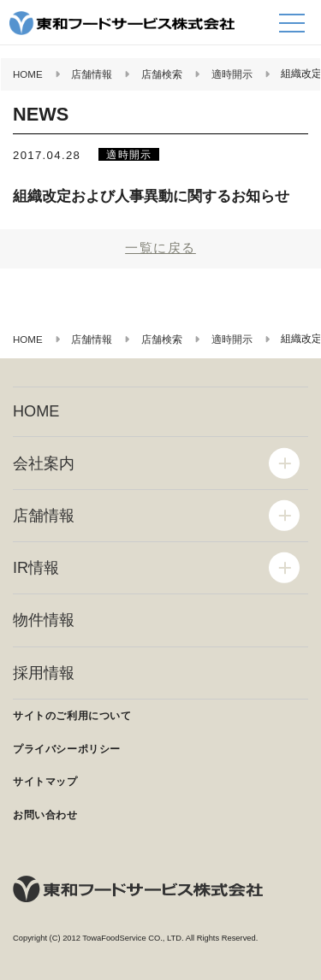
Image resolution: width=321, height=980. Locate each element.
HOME (36, 411)
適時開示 (129, 154)
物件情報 (44, 620)
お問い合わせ (45, 815)
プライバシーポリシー (67, 749)
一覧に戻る (160, 248)
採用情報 (44, 673)
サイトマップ (45, 782)
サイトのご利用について (72, 716)
